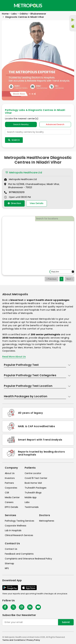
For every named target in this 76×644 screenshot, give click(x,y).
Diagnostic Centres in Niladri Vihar (24, 17)
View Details (37, 203)
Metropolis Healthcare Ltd (24, 173)
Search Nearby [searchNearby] (21, 124)
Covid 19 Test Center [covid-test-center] (36, 478)
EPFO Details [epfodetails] (11, 507)
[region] (38, 246)
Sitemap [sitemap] (9, 563)
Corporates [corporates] (11, 488)
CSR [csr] (7, 493)
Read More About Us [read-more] (14, 357)
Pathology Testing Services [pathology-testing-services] (20, 521)
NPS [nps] (7, 568)
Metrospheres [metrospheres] (47, 521)
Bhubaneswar (38, 14)
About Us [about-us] (10, 473)
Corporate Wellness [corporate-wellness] (16, 526)
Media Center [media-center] (12, 497)
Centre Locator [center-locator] (33, 473)
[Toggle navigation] (5, 5)
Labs (14, 14)
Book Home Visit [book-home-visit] (33, 483)
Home (5, 14)
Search (14, 140)
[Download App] (10, 588)
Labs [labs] (27, 502)
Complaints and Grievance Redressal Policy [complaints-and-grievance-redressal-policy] (28, 559)
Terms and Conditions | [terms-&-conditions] (15, 640)
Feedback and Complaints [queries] (19, 554)
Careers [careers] (9, 502)
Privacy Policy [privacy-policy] (33, 640)
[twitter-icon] (13, 607)
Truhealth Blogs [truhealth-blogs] (33, 493)
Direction (14, 203)
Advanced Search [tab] (55, 124)
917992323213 (17, 192)
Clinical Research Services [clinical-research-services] (19, 535)
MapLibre (55, 272)
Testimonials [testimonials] (32, 507)
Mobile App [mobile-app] (31, 497)
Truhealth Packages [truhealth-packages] (36, 488)
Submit (66, 622)
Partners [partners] (9, 483)
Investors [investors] (10, 478)
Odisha (24, 14)
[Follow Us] (5, 607)
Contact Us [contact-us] (11, 549)
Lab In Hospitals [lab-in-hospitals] (13, 530)
